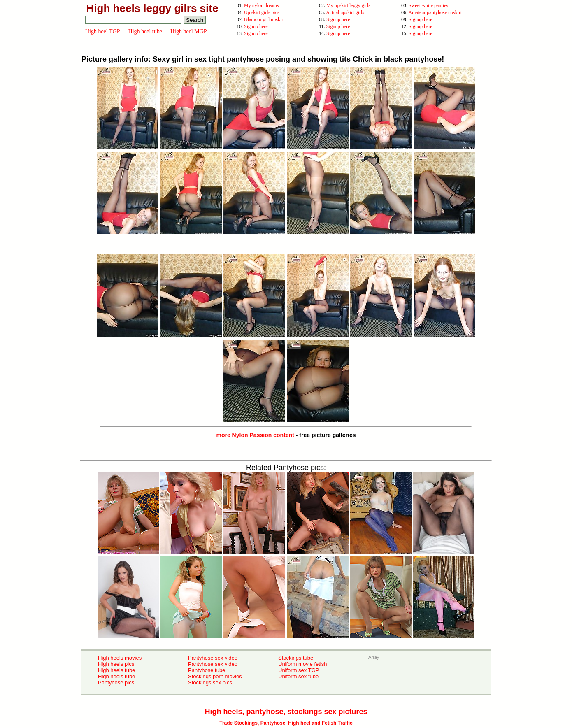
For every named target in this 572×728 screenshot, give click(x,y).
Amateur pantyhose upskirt (435, 12)
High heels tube (116, 670)
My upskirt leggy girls (348, 5)
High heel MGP (189, 31)
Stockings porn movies (215, 676)
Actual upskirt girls (345, 12)
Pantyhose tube (207, 670)
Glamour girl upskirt (264, 19)
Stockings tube (296, 658)
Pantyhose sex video (213, 658)
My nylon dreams (262, 5)
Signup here (338, 19)
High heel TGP (103, 31)
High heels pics (116, 664)
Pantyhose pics (116, 683)
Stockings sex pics (210, 683)
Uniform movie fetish (302, 664)
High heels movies (120, 658)
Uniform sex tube (298, 676)
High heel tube (145, 31)
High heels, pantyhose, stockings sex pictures (286, 712)
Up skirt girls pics (262, 12)
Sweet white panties (428, 5)
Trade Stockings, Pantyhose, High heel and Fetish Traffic (286, 723)
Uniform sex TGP (299, 670)
